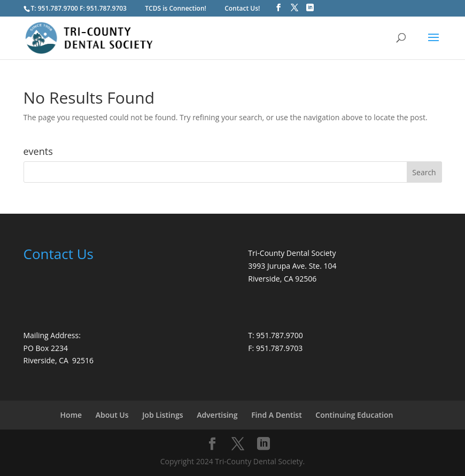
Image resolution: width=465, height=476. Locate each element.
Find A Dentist (277, 415)
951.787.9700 (58, 8)
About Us (112, 415)
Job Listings (162, 415)
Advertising (217, 415)
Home (71, 415)
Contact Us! (242, 8)
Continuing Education (354, 415)
